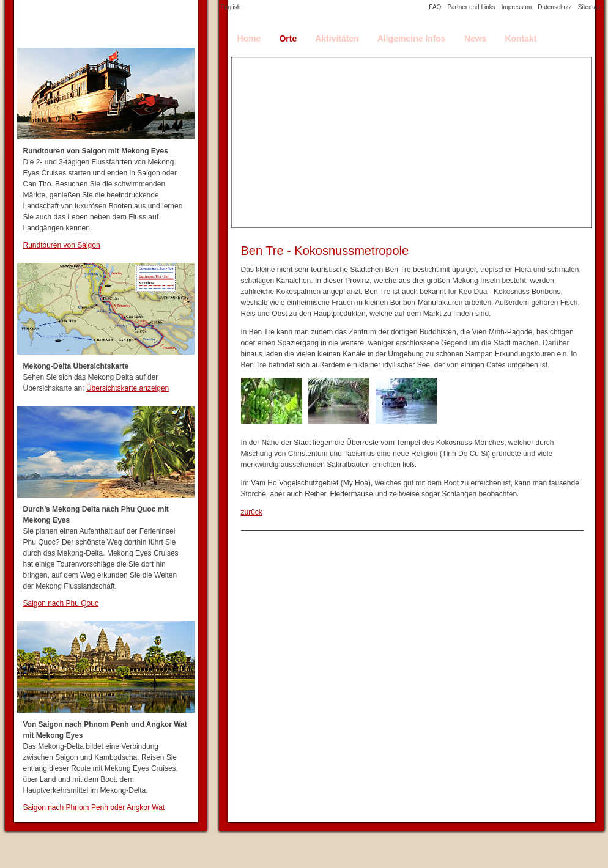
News (476, 39)
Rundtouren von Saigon (62, 245)
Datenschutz (555, 7)
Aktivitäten (337, 39)
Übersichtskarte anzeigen (128, 388)
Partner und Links (471, 7)
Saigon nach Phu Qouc (61, 603)
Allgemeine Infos (412, 39)
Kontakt (521, 39)
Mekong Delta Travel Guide (106, 24)
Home (249, 39)
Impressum (517, 7)
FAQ (435, 7)
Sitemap (589, 7)
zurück (252, 512)
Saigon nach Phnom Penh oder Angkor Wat (94, 807)
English (231, 7)
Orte (288, 39)
